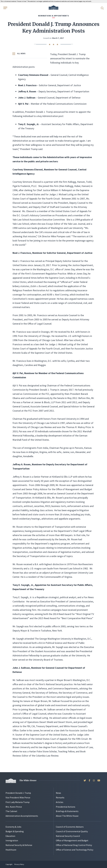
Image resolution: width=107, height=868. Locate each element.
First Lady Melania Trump (18, 802)
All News (19, 54)
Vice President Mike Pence (18, 797)
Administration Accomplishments (22, 816)
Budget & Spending (15, 831)
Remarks (60, 797)
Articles (60, 802)
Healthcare (11, 850)
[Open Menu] (5, 8)
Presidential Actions (66, 807)
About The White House (67, 816)
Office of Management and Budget (72, 840)
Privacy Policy (19, 864)
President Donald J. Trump (18, 793)
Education (10, 836)
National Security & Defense (19, 845)
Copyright (9, 864)
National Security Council (68, 836)
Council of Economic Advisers (70, 827)
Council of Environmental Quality (72, 831)
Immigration (12, 840)
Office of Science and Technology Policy (75, 850)
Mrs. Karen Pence (14, 807)
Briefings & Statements (67, 811)
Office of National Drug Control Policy (74, 845)
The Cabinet (11, 811)
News (58, 793)
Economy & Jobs (13, 827)
